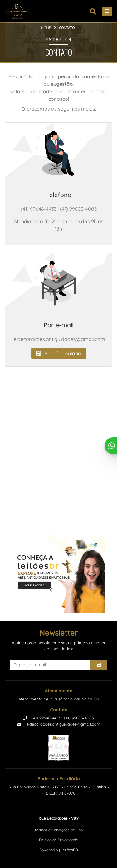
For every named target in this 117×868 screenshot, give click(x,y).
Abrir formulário (59, 353)
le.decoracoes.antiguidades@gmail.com (59, 724)
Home (46, 28)
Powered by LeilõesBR (59, 850)
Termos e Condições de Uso (58, 830)
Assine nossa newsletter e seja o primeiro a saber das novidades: (59, 646)
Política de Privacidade (58, 840)
